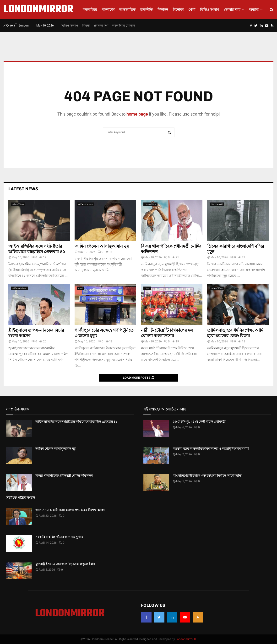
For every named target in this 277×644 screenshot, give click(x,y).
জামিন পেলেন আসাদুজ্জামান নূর (102, 246)
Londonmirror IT (186, 639)
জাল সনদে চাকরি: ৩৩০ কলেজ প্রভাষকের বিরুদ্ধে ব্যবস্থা (70, 510)
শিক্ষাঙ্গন (163, 10)
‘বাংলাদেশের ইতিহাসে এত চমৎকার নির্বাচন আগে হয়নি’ (207, 476)
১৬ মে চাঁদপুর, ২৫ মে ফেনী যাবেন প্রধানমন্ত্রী (199, 422)
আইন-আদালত (85, 204)
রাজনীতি (147, 10)
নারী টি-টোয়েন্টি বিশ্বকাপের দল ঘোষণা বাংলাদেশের (167, 333)
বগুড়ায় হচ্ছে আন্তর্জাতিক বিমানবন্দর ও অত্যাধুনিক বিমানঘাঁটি (211, 449)
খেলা (192, 10)
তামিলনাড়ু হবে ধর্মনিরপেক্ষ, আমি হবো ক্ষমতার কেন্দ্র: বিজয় (235, 333)
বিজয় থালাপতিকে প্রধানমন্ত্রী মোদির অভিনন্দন (64, 476)
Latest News (23, 189)
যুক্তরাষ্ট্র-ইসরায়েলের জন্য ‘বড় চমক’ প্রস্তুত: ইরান (65, 564)
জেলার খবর (232, 10)
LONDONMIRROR (38, 10)
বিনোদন (178, 10)
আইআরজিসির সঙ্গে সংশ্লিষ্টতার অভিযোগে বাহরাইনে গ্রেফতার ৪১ (37, 249)
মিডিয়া (86, 26)
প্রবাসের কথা (101, 26)
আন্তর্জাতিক (127, 10)
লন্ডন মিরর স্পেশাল (124, 26)
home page (137, 114)
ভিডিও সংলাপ (210, 10)
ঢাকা (80, 288)
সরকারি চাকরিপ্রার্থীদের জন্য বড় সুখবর (59, 537)
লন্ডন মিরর (90, 10)
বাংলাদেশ (108, 10)
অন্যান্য (254, 10)
